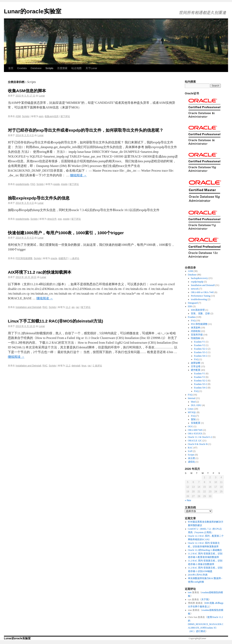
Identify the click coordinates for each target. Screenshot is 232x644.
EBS (190, 306)
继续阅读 (78, 175)
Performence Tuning (201, 296)
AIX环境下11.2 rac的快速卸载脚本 (40, 272)
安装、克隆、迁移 (200, 313)
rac (78, 307)
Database (36, 68)
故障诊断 (196, 363)
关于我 (205, 599)
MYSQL (192, 412)
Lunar (42, 96)
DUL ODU (196, 405)
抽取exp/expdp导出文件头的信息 (39, 198)
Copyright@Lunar (197, 638)
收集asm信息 (52, 116)
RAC (45, 307)
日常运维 (196, 366)
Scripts (49, 68)
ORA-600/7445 (195, 430)
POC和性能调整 (24, 258)
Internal (192, 398)
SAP (190, 451)
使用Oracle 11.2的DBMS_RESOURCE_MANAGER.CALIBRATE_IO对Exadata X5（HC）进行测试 (206, 624)
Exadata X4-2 (201, 356)
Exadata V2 (200, 345)
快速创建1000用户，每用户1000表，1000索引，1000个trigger (66, 233)
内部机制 (196, 331)
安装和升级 (197, 335)
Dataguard (193, 303)
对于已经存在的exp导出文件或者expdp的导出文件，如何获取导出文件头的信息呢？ (86, 130)
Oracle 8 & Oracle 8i (198, 444)
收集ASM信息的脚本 (27, 91)
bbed (193, 402)
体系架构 (196, 328)
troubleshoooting (199, 299)
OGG (191, 426)
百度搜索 (62, 68)
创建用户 (63, 258)
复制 (193, 419)
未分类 (191, 458)
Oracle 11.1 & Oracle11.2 (200, 437)
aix (73, 307)
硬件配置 (196, 370)
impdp (64, 184)
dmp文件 (52, 219)
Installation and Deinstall (28, 307)
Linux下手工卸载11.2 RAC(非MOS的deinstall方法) (55, 321)
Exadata (22, 68)
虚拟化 (191, 462)
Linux (191, 409)
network (195, 289)
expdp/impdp (22, 184)
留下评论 (65, 116)
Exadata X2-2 (201, 349)
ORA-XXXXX (195, 434)
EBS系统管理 (198, 310)
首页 (11, 68)
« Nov (188, 500)
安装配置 (196, 423)
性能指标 (196, 338)
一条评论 (75, 258)
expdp (57, 184)
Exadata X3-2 (201, 352)
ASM (18, 116)
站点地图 (76, 68)
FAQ (33, 184)
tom (190, 592)
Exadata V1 (200, 342)
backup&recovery (199, 278)
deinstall (76, 366)
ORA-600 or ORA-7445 (202, 292)
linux (84, 366)
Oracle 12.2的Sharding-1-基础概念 (205, 550)
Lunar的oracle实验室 (33, 11)
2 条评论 (98, 366)
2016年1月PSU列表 (198, 575)
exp (60, 219)
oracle (54, 258)
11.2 (68, 307)
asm (41, 116)
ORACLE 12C (195, 441)
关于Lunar (91, 68)
